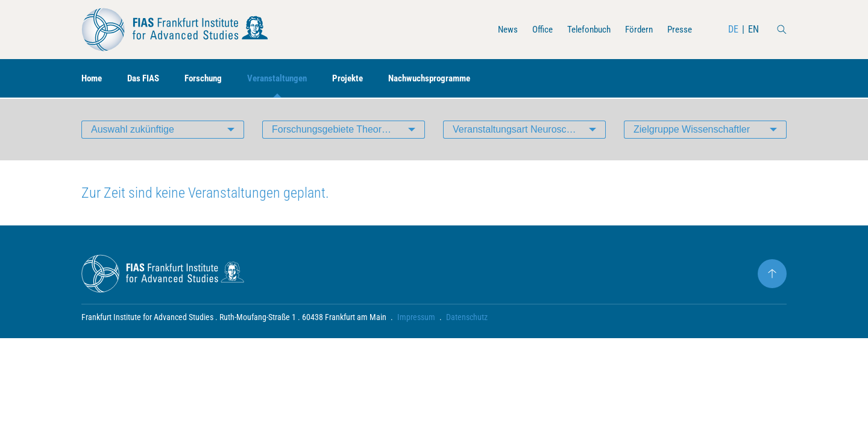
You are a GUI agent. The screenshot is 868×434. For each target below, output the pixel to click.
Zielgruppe (692, 129)
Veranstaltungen (288, 79)
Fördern (636, 29)
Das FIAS (147, 79)
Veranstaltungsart (529, 129)
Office (533, 29)
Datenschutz (467, 317)
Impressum (416, 317)
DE (733, 29)
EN (753, 29)
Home (93, 79)
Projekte (363, 79)
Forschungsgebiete (348, 129)
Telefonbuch (583, 29)
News (497, 29)
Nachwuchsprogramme (449, 79)
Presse (679, 29)
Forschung (211, 79)
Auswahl (133, 129)
